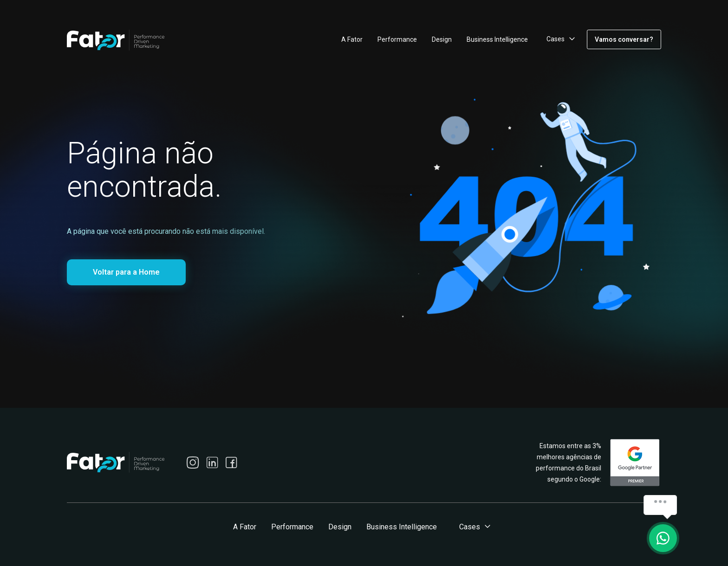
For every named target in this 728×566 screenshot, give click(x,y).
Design (442, 39)
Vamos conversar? (624, 39)
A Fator (352, 39)
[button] (559, 39)
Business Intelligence (497, 39)
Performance (397, 39)
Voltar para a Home (126, 272)
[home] (116, 40)
